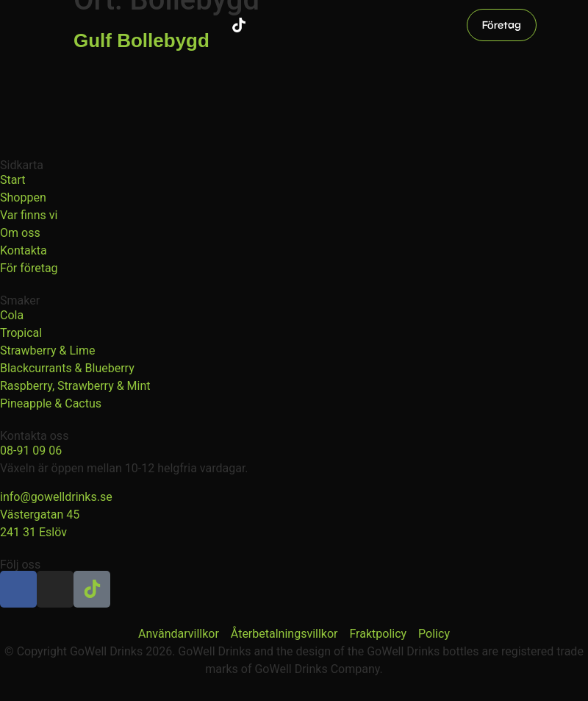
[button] (557, 25)
